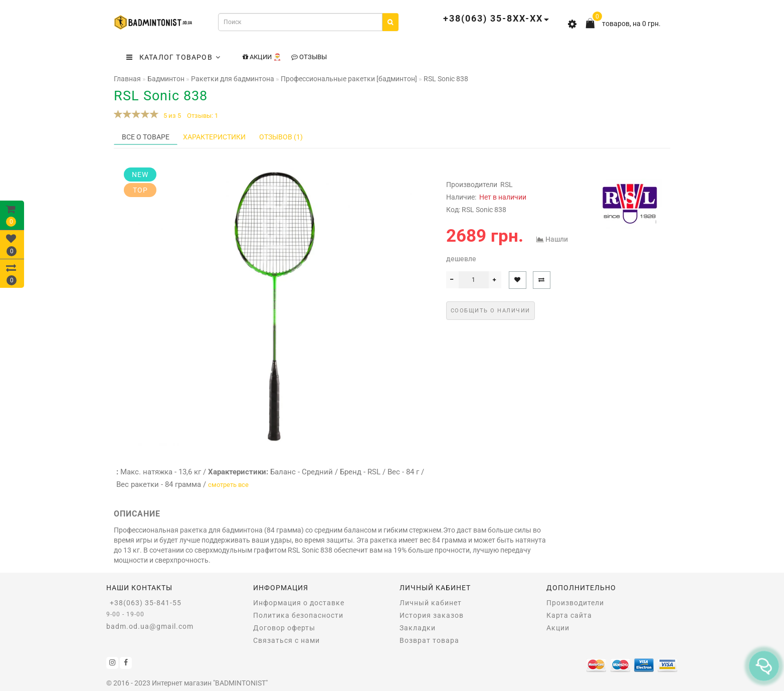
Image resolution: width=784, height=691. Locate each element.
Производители (575, 603)
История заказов (432, 615)
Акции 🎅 (262, 57)
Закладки (418, 628)
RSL (507, 185)
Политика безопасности (298, 615)
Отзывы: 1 (203, 116)
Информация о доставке (299, 603)
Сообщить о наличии (491, 311)
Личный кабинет (431, 603)
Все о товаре (146, 137)
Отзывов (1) (281, 137)
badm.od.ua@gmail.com (150, 626)
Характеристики (214, 137)
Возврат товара (429, 640)
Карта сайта (569, 615)
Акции (558, 628)
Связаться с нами (286, 640)
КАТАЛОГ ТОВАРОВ (173, 57)
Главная (127, 79)
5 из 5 (171, 116)
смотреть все (228, 485)
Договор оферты (284, 628)
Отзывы (309, 57)
